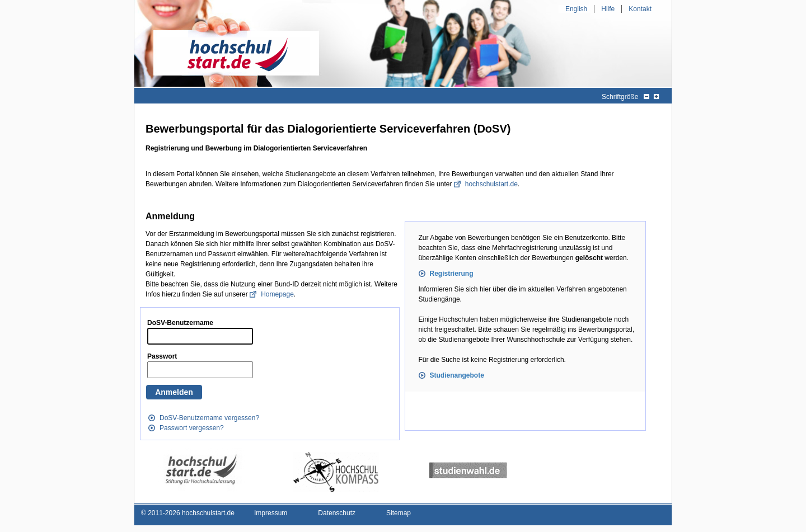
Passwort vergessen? (192, 428)
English (576, 9)
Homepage (277, 294)
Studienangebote (457, 375)
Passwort (162, 356)
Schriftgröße (620, 97)
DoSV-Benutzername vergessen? (209, 418)
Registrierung (452, 274)
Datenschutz (337, 513)
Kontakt (640, 9)
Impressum (271, 513)
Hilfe (608, 9)
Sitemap (399, 513)
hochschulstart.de (491, 184)
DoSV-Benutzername (180, 323)
